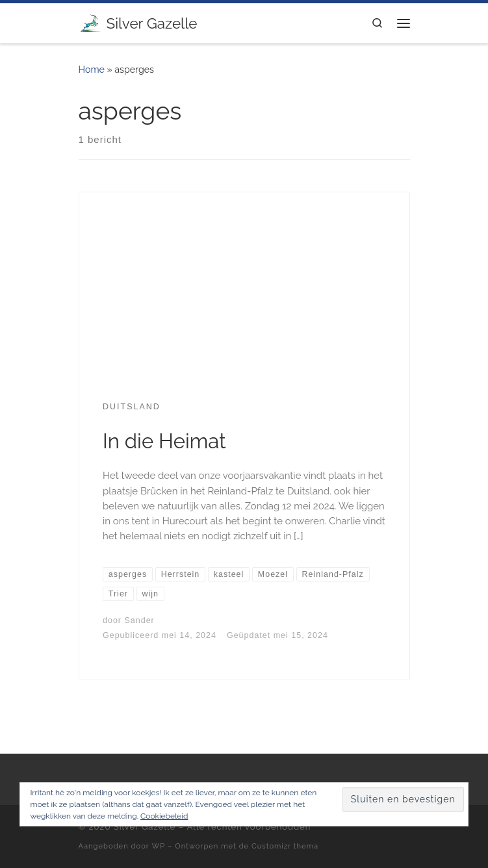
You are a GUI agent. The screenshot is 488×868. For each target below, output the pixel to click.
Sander (139, 620)
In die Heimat (164, 441)
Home (92, 70)
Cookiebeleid (164, 816)
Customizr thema (285, 846)
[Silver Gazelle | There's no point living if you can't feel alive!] (90, 21)
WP (159, 846)
